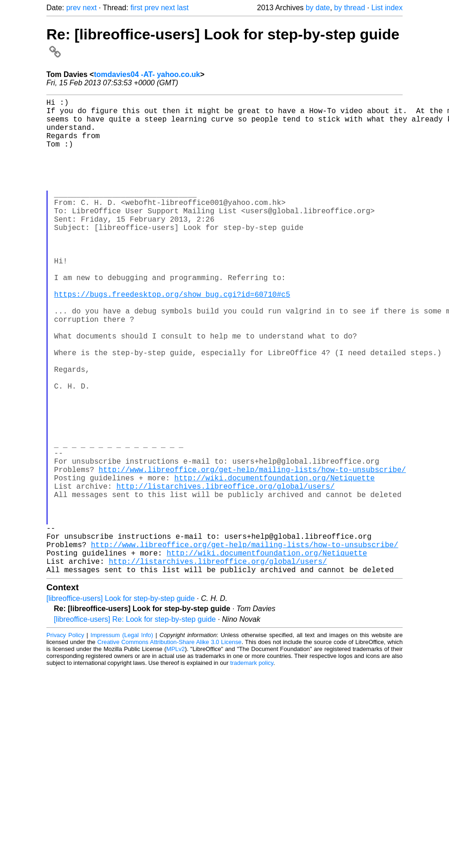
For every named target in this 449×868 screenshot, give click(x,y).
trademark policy (252, 769)
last (183, 8)
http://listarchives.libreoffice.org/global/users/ (225, 573)
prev (74, 8)
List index (387, 8)
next (90, 8)
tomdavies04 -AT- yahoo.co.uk (147, 74)
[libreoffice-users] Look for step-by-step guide (121, 704)
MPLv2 (176, 755)
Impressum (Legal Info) (122, 741)
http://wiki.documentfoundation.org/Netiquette (275, 563)
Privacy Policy (65, 741)
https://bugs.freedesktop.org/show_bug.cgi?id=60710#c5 (172, 338)
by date (318, 8)
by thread (350, 8)
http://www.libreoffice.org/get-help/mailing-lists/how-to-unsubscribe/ (252, 553)
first (136, 8)
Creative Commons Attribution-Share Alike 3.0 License (170, 748)
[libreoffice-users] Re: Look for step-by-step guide (135, 725)
